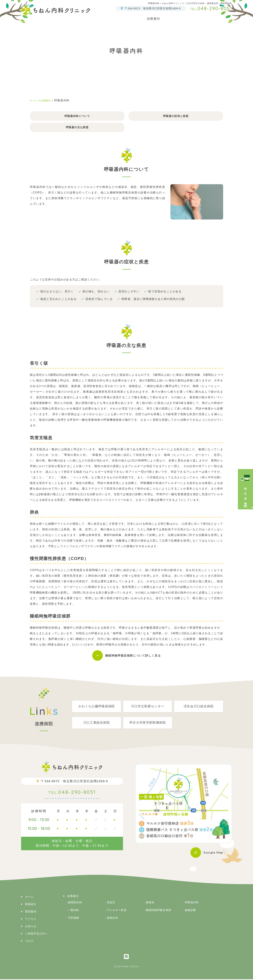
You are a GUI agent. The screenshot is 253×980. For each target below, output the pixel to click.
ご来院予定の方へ (184, 17)
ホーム (103, 17)
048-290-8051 (72, 794)
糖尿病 (150, 903)
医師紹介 (120, 17)
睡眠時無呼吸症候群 (159, 911)
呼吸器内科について (77, 116)
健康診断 (191, 911)
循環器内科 (75, 903)
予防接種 (74, 918)
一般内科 (74, 911)
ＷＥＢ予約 (245, 494)
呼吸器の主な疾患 (77, 128)
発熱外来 (113, 918)
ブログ (227, 17)
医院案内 (139, 17)
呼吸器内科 (192, 903)
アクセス (210, 17)
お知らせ (31, 927)
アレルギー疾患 (117, 911)
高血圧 (111, 903)
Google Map (212, 853)
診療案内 (73, 897)
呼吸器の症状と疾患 (176, 116)
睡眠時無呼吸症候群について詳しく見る (133, 656)
